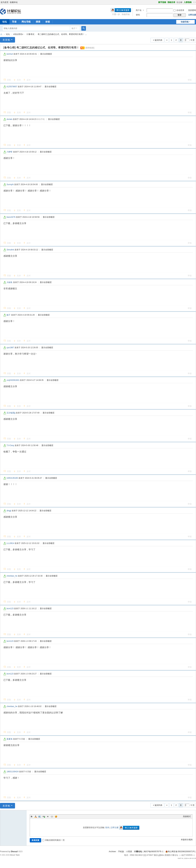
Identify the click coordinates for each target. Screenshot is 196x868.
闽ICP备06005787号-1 (154, 852)
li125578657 (12, 87)
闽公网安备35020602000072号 (180, 852)
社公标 (180, 2)
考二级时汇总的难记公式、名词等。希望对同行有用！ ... (62, 34)
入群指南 (188, 2)
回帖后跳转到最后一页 (53, 840)
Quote (48, 816)
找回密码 (192, 10)
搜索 (38, 22)
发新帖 (7, 40)
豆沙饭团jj (11, 413)
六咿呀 (9, 152)
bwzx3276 (11, 217)
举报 (190, 80)
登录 (107, 828)
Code (52, 816)
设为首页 (5, 2)
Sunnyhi (10, 184)
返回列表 (158, 40)
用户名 (139, 10)
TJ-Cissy (10, 445)
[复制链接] (90, 48)
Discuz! (14, 852)
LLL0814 (10, 543)
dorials (9, 119)
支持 (19, 80)
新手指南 (162, 2)
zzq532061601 (13, 380)
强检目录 (171, 2)
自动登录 (179, 10)
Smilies (56, 816)
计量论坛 (1, 34)
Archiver (112, 852)
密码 (138, 15)
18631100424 (12, 772)
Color (36, 816)
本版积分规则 (187, 840)
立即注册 (192, 15)
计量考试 (30, 34)
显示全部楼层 (46, 54)
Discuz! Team (15, 855)
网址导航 (26, 22)
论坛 (8, 34)
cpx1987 (10, 348)
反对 (29, 80)
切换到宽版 (195, 2)
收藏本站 (14, 2)
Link (44, 816)
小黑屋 (129, 852)
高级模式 (187, 816)
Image (40, 816)
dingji (9, 511)
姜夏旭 (9, 739)
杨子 (8, 315)
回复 (9, 80)
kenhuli (10, 54)
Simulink (10, 250)
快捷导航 (185, 22)
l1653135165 (12, 478)
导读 (14, 22)
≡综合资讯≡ (18, 34)
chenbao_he (12, 576)
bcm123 (10, 609)
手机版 (121, 852)
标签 (48, 22)
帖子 (74, 28)
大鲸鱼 (9, 282)
